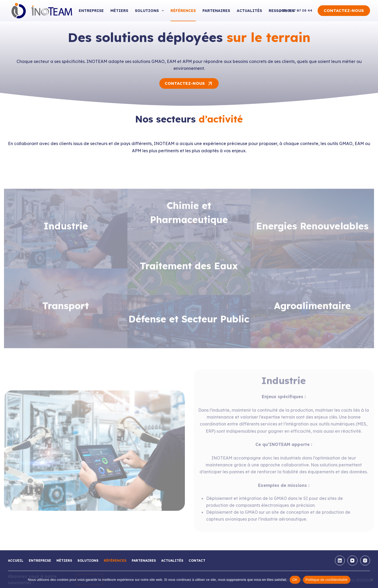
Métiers (119, 11)
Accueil (16, 560)
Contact (197, 560)
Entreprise (91, 11)
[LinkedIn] (340, 561)
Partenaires (216, 11)
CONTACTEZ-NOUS (344, 10)
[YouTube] (352, 561)
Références (183, 11)
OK (295, 580)
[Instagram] (365, 561)
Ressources (285, 11)
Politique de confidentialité (327, 580)
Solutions (150, 11)
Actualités (249, 11)
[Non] (371, 580)
